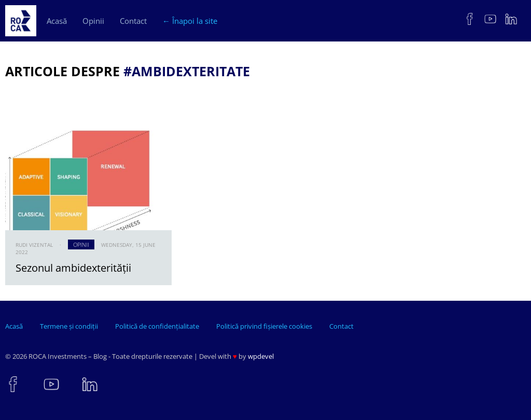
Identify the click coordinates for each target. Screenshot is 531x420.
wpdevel (261, 356)
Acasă (57, 21)
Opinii (93, 21)
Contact (133, 21)
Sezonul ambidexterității (73, 268)
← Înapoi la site (190, 21)
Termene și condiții (69, 326)
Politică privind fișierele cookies (264, 326)
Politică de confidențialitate (157, 326)
